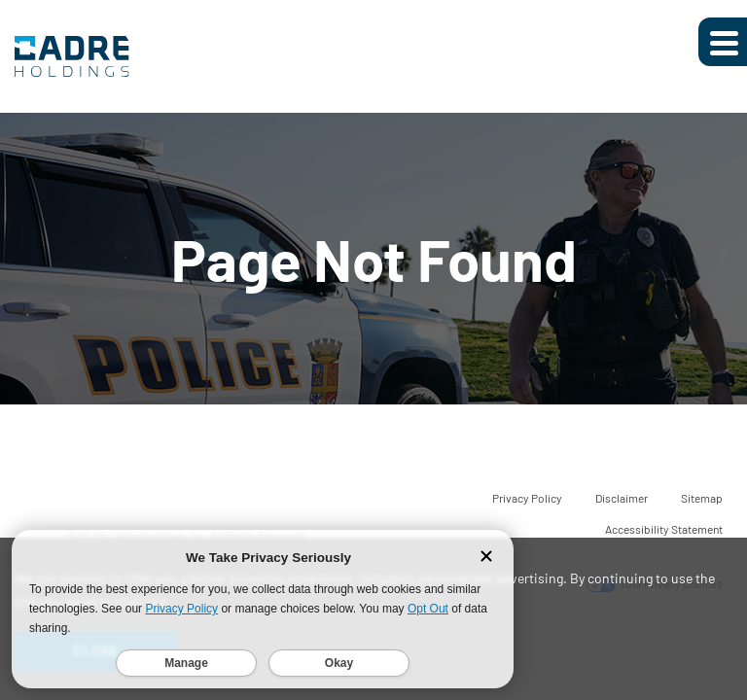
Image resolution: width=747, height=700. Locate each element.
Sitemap (702, 498)
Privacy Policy (527, 498)
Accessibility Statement (664, 529)
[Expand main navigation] (723, 42)
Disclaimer (622, 498)
